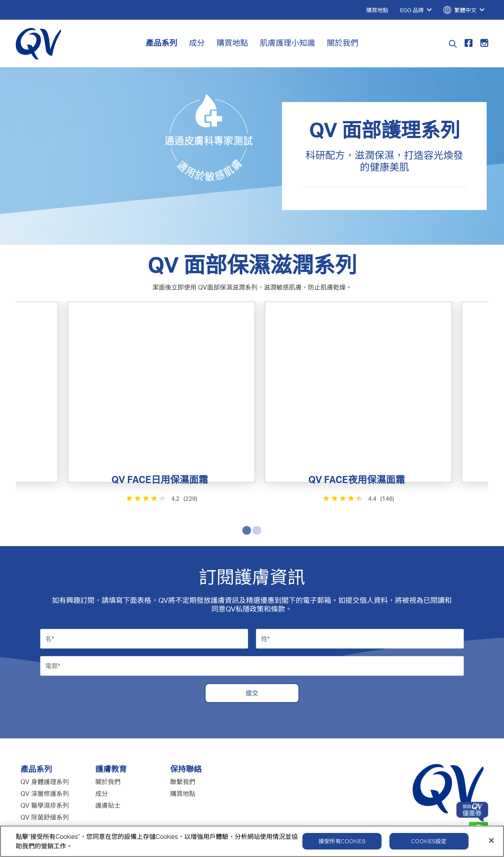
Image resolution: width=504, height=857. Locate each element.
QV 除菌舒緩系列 (45, 766)
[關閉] (491, 845)
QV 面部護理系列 (45, 790)
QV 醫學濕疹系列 (45, 754)
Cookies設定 (429, 846)
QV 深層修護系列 (45, 742)
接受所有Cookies (342, 846)
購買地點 (232, 43)
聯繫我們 (183, 731)
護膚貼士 (108, 754)
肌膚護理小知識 (287, 43)
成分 (197, 43)
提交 (252, 642)
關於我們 (343, 43)
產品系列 (161, 43)
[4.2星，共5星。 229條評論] (173, 467)
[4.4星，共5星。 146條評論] (331, 467)
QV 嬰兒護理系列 (45, 778)
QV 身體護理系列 (45, 731)
